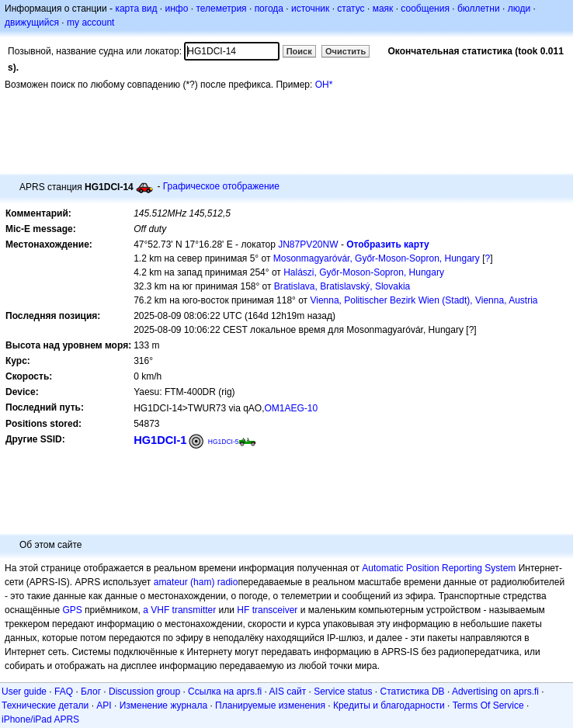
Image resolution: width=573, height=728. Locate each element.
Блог (91, 692)
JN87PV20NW (308, 244)
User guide (24, 692)
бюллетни (479, 9)
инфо (176, 9)
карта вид (136, 9)
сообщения (425, 9)
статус (351, 9)
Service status (343, 692)
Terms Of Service (488, 705)
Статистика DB (413, 692)
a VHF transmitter (179, 610)
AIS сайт (288, 692)
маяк (383, 9)
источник (310, 9)
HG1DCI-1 (160, 440)
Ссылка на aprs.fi (225, 692)
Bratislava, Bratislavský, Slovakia (342, 286)
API (104, 705)
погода (269, 9)
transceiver (275, 610)
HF (243, 610)
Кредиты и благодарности (389, 705)
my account (90, 23)
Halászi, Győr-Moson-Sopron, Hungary (364, 272)
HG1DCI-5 (224, 442)
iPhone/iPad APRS (40, 719)
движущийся (32, 23)
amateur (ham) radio (196, 582)
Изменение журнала (163, 705)
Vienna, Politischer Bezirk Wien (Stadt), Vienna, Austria (424, 300)
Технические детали (45, 705)
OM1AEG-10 (292, 408)
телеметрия (221, 9)
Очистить (346, 51)
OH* (324, 85)
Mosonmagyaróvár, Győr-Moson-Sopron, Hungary (377, 258)
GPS (72, 610)
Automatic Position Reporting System (439, 568)
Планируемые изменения (270, 705)
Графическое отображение (221, 186)
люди (519, 9)
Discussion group (144, 692)
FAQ (64, 692)
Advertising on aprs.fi (495, 692)
